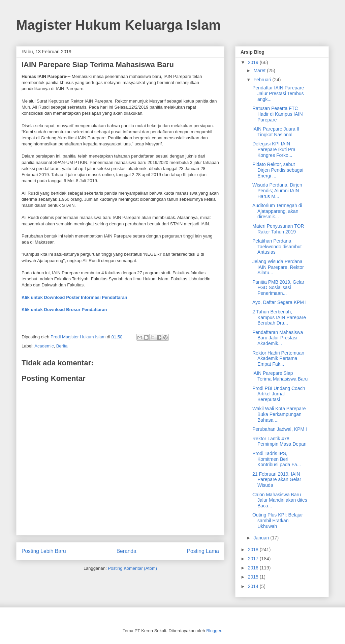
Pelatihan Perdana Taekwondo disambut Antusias (277, 247)
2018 (254, 550)
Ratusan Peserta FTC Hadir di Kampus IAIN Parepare (278, 114)
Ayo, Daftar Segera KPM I (279, 302)
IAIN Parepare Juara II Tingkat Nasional (276, 132)
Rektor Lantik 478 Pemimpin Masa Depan (279, 441)
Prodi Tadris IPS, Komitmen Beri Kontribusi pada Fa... (277, 459)
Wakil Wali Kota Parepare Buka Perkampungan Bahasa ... (279, 414)
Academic (44, 346)
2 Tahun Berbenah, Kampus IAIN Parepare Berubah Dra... (279, 317)
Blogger (214, 631)
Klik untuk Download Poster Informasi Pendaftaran (74, 297)
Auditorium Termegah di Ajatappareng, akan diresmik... (277, 211)
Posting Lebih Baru (44, 551)
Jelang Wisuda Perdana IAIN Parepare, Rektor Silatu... (278, 267)
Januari (262, 538)
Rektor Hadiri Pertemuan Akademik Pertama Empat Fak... (278, 359)
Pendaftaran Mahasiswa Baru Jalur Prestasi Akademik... (278, 338)
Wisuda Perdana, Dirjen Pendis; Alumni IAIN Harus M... (277, 191)
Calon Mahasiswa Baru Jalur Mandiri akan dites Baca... (280, 500)
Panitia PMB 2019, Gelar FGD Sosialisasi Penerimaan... (278, 288)
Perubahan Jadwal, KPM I (280, 429)
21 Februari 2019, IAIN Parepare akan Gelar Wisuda (277, 480)
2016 (254, 568)
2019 (254, 62)
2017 (254, 559)
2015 (254, 577)
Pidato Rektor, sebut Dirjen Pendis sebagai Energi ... (278, 170)
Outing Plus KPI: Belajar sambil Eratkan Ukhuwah (278, 521)
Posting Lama (203, 551)
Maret (260, 71)
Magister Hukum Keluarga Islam (118, 25)
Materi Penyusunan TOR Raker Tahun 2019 (278, 229)
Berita (62, 346)
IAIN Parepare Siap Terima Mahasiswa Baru (280, 376)
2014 (254, 586)
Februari (263, 80)
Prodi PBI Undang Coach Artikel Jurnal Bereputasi (279, 394)
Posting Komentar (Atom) (132, 568)
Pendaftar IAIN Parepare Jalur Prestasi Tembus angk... (278, 93)
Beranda (127, 551)
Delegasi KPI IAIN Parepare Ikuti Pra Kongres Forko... (274, 149)
